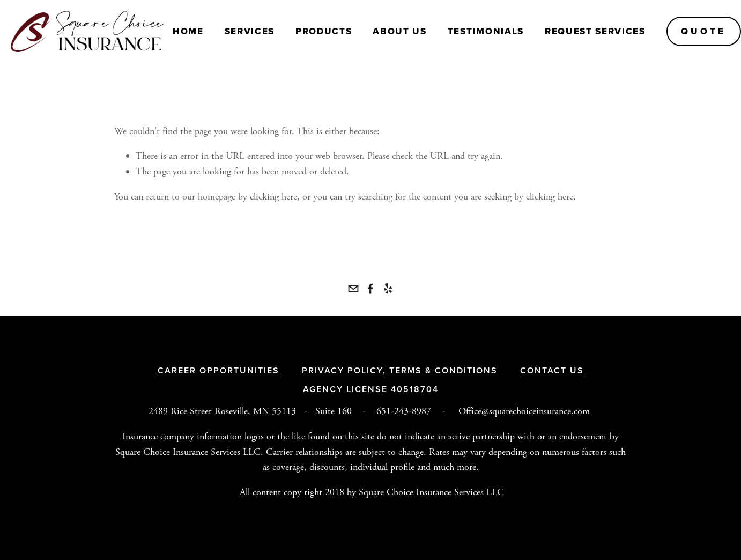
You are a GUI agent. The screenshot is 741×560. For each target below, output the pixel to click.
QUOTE (703, 31)
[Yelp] (388, 289)
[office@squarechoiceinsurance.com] (353, 289)
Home (188, 31)
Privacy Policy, (346, 370)
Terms (407, 370)
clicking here (273, 197)
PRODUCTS (324, 31)
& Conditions (461, 370)
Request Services (595, 31)
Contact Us (552, 370)
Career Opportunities (218, 370)
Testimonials (486, 31)
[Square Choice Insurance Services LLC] (370, 289)
